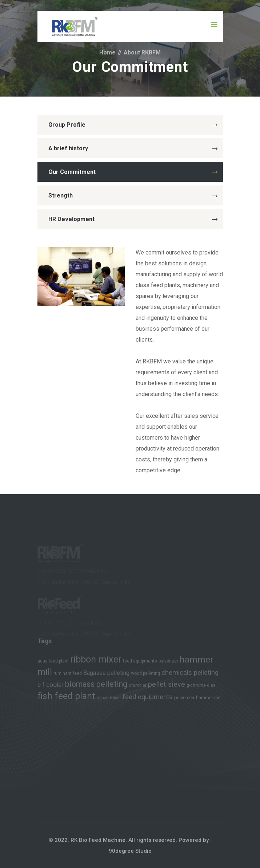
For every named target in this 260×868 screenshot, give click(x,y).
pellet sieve (167, 686)
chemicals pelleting (190, 674)
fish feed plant (66, 698)
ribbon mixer (96, 661)
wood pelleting (145, 675)
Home (107, 52)
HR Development (133, 219)
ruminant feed (68, 675)
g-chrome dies (201, 687)
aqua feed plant (53, 663)
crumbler (138, 687)
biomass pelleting (96, 686)
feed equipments (140, 663)
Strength (133, 195)
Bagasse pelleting (106, 674)
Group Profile (133, 125)
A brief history (133, 148)
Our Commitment (133, 172)
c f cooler (51, 686)
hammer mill (209, 699)
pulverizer (168, 663)
